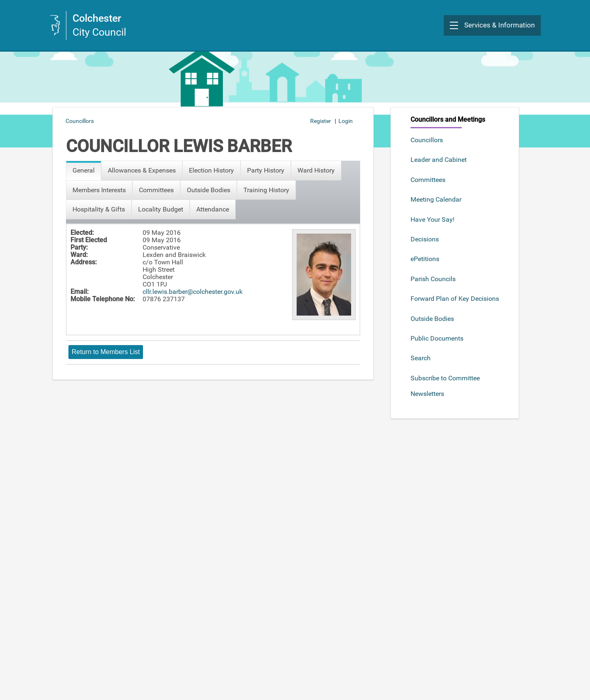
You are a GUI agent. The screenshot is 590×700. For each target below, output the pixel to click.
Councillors (427, 140)
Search (421, 358)
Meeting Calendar (436, 199)
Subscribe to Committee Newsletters (445, 386)
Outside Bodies (432, 319)
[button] (492, 25)
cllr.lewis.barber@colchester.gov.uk (193, 292)
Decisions (425, 239)
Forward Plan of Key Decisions (455, 299)
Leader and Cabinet (439, 160)
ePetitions (425, 259)
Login (346, 121)
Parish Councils (433, 279)
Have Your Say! (432, 219)
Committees (428, 180)
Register (321, 121)
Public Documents (437, 338)
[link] (88, 25)
